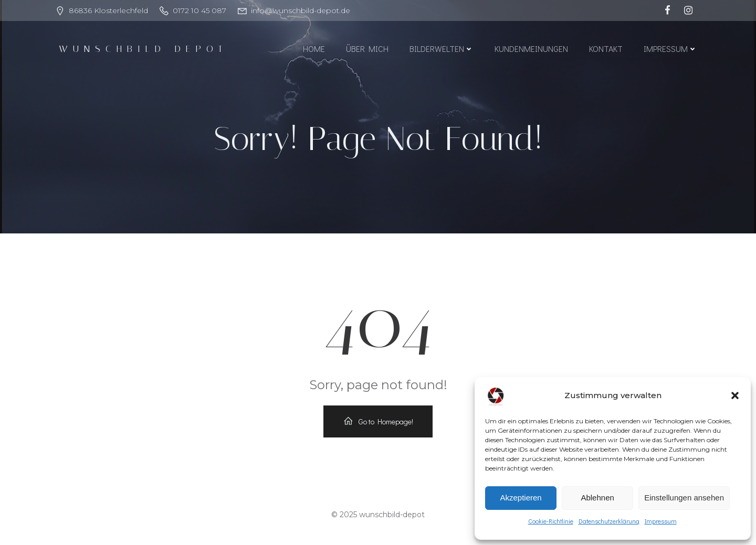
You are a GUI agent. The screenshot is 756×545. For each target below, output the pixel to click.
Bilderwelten (442, 49)
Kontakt (606, 49)
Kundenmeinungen (531, 49)
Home (314, 49)
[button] (735, 396)
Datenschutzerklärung (609, 521)
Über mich (367, 49)
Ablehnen (597, 498)
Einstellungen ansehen (684, 498)
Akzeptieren (521, 498)
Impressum (661, 521)
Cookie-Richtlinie (551, 521)
